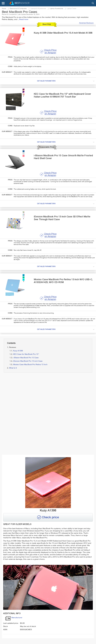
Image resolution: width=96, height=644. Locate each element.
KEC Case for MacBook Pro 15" (26, 354)
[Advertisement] (47, 395)
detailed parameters (66, 81)
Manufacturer (14, 619)
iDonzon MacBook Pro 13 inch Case (28, 361)
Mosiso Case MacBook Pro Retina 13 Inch (30, 365)
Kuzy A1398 (18, 351)
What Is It (13, 368)
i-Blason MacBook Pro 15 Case (26, 358)
